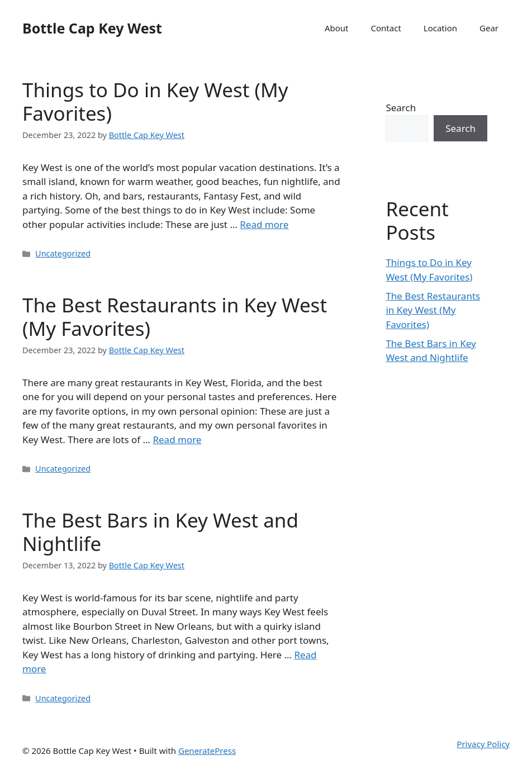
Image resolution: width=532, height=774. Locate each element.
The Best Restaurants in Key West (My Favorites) (175, 317)
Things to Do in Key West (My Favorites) (155, 101)
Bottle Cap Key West (92, 28)
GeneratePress (207, 751)
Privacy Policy (483, 744)
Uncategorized (63, 253)
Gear (489, 28)
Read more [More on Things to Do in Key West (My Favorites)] (264, 224)
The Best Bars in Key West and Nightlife (160, 532)
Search (401, 108)
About (337, 28)
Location (440, 28)
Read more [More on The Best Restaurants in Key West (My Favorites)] (177, 440)
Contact (386, 28)
